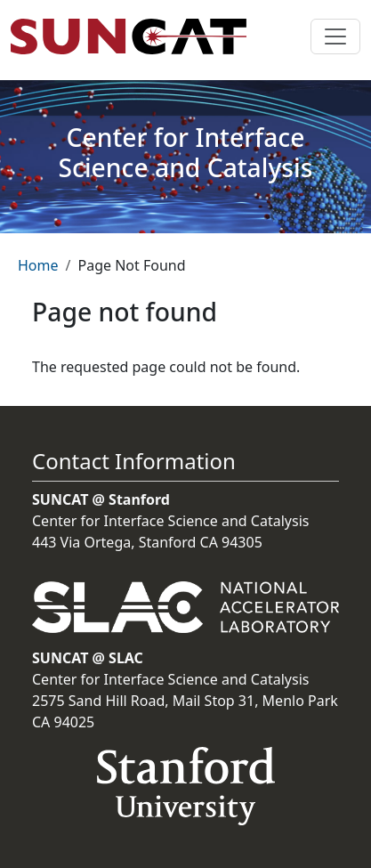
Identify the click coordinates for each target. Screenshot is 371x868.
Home (38, 265)
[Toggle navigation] (335, 37)
